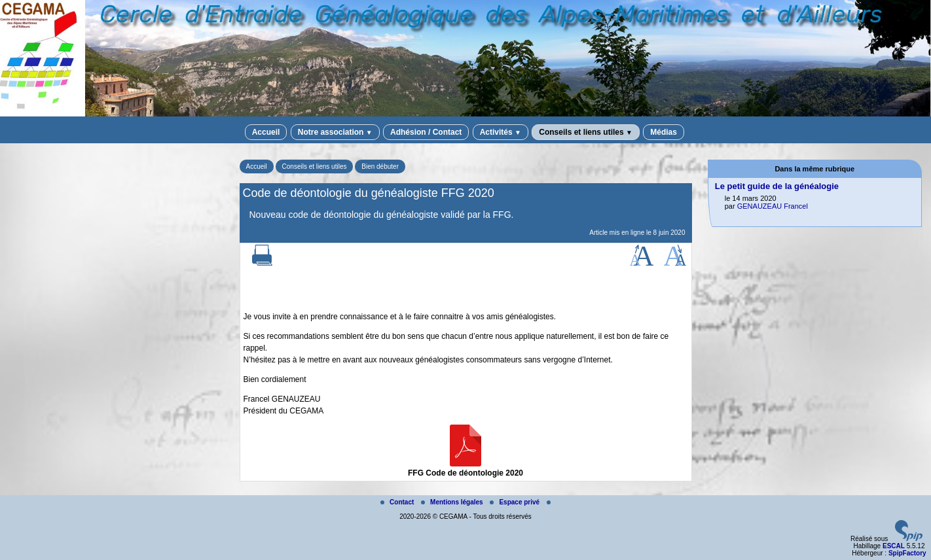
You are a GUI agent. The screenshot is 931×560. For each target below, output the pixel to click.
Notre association (335, 132)
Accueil (266, 132)
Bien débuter (380, 166)
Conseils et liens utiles (586, 132)
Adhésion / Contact (426, 132)
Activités (501, 132)
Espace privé (515, 502)
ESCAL (894, 546)
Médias (664, 132)
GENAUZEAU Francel (773, 206)
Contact (398, 502)
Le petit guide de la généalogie (777, 186)
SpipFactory (907, 553)
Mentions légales (453, 502)
